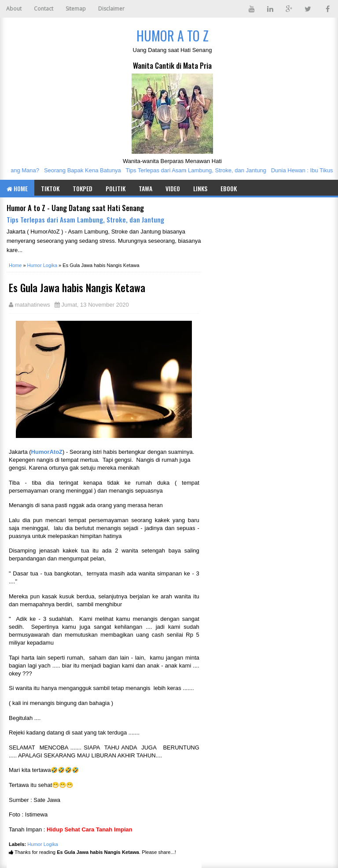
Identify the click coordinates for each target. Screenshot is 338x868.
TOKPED (83, 188)
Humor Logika (43, 844)
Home (17, 188)
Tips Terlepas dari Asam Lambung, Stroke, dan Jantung (198, 170)
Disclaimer (111, 9)
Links (200, 188)
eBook (229, 188)
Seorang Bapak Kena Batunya (85, 170)
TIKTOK (50, 188)
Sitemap (76, 9)
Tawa (145, 188)
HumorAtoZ (47, 452)
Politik (116, 188)
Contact (44, 9)
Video (173, 188)
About (14, 9)
